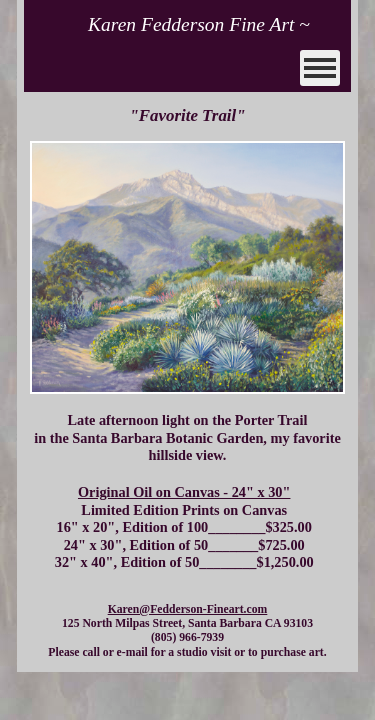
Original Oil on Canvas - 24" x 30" (184, 492)
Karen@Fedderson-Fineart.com (188, 609)
